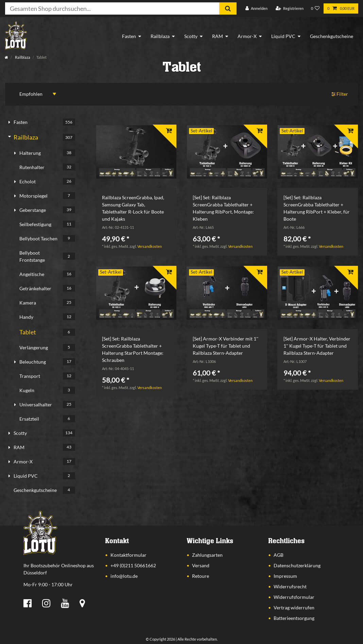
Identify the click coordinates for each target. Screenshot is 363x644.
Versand (201, 565)
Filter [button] (340, 94)
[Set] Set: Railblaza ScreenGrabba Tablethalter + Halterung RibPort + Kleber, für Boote (317, 208)
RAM (218, 36)
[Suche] (228, 8)
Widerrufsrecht (290, 586)
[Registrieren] (290, 9)
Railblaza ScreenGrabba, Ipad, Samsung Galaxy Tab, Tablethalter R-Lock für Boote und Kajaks (133, 208)
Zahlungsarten (207, 555)
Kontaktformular (128, 555)
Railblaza (160, 36)
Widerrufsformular (294, 597)
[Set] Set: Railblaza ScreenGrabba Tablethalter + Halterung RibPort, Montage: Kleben (223, 208)
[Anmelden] (256, 9)
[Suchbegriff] (112, 8)
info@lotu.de (124, 576)
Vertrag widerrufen (294, 608)
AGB (279, 555)
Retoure (201, 576)
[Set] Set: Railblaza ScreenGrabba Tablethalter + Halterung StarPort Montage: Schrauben (133, 349)
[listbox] (136, 152)
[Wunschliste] (315, 9)
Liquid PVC (283, 36)
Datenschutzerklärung (297, 565)
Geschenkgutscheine (332, 36)
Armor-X (247, 36)
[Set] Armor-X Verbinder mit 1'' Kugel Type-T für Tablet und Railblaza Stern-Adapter (226, 346)
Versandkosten (150, 246)
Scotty (191, 36)
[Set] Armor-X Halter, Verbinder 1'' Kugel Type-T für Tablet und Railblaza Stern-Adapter (317, 346)
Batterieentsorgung (294, 618)
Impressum (285, 576)
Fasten (129, 36)
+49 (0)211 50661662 (133, 565)
